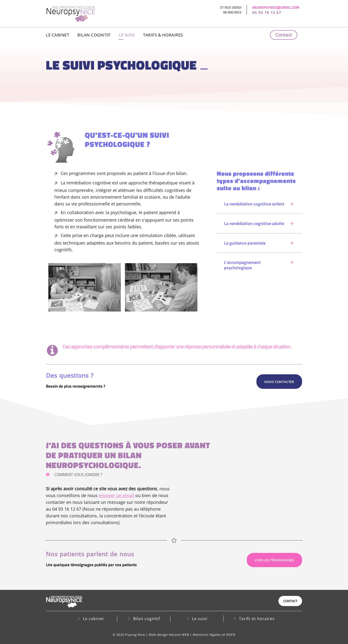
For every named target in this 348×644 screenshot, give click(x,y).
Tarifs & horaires (163, 35)
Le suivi (127, 35)
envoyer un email (116, 495)
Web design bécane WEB (169, 635)
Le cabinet (58, 35)
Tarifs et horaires (257, 619)
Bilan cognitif (94, 35)
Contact (284, 35)
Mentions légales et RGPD (214, 635)
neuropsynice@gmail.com (276, 7)
